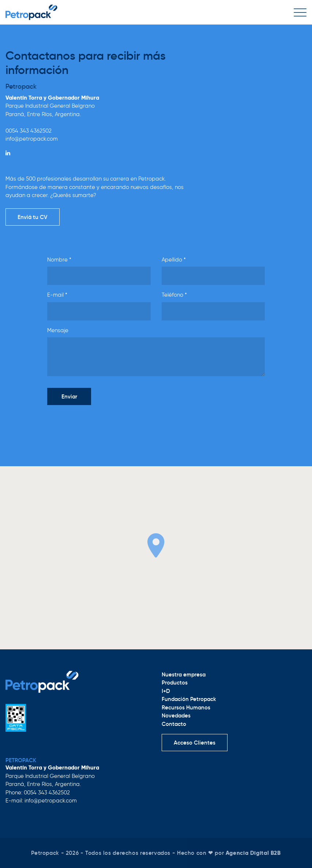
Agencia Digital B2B (253, 853)
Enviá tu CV (33, 217)
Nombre (59, 260)
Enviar (69, 396)
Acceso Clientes (195, 743)
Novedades (176, 715)
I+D (166, 691)
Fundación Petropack (189, 699)
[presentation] (103, 425)
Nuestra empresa (184, 674)
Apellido (174, 260)
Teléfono (174, 295)
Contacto (174, 724)
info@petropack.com (32, 139)
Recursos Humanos (186, 707)
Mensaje (58, 330)
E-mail (57, 295)
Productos (175, 682)
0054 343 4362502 (29, 131)
